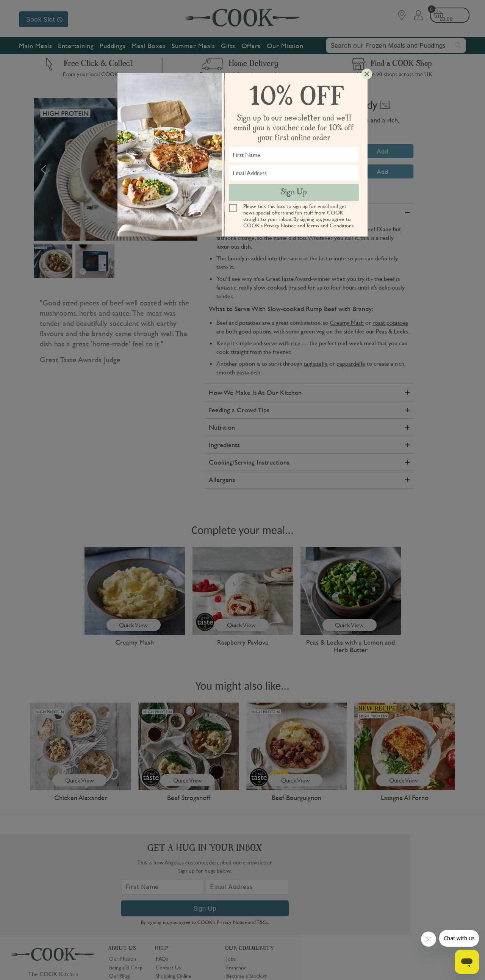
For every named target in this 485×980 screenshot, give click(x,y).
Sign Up (294, 193)
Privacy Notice (280, 225)
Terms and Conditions (330, 225)
